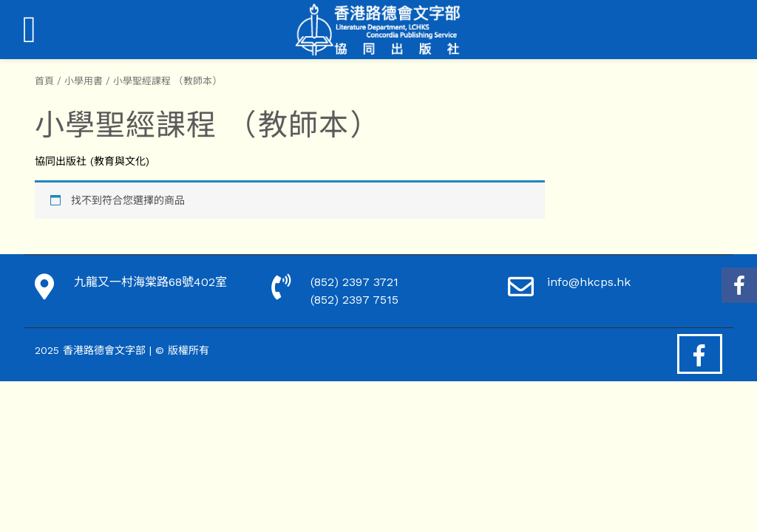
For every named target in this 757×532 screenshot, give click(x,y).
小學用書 (84, 81)
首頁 (44, 81)
